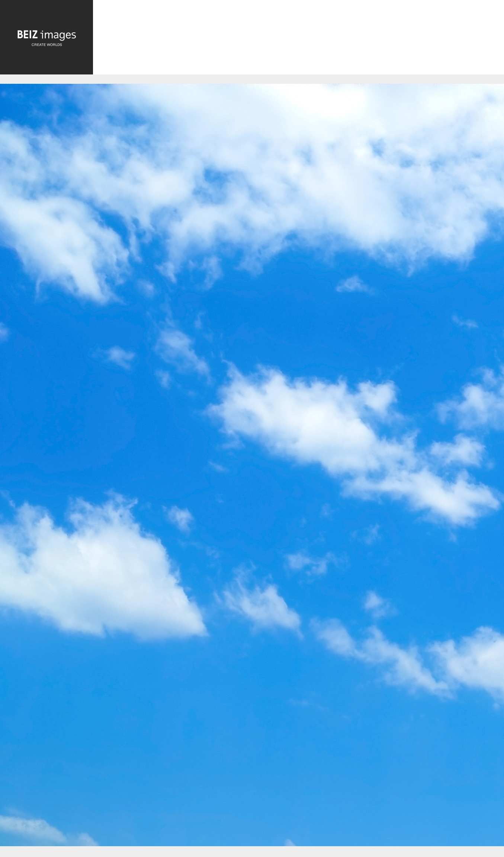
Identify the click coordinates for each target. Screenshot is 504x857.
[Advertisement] (298, 39)
